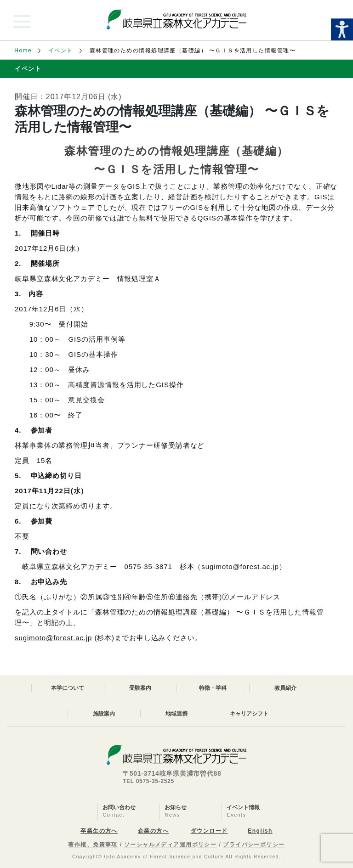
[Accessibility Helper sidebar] (342, 29)
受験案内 (140, 688)
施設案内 (104, 714)
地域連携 (176, 714)
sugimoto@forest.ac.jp (53, 638)
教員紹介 (285, 688)
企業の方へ (153, 831)
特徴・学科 (213, 688)
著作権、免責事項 (93, 845)
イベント (61, 51)
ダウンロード (209, 831)
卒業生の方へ (99, 831)
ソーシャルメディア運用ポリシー (171, 845)
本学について (68, 688)
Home (23, 51)
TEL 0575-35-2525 (148, 781)
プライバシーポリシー (254, 845)
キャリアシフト (249, 714)
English (260, 831)
